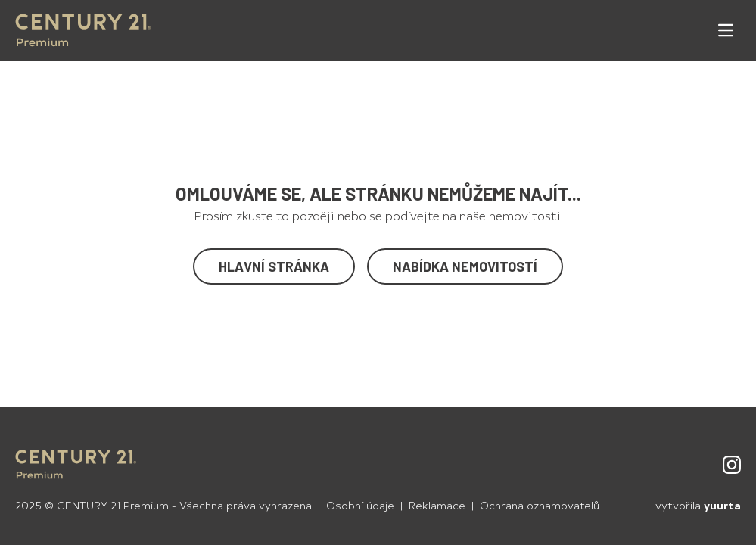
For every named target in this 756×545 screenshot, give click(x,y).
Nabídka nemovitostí (465, 266)
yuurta (722, 505)
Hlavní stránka (274, 266)
